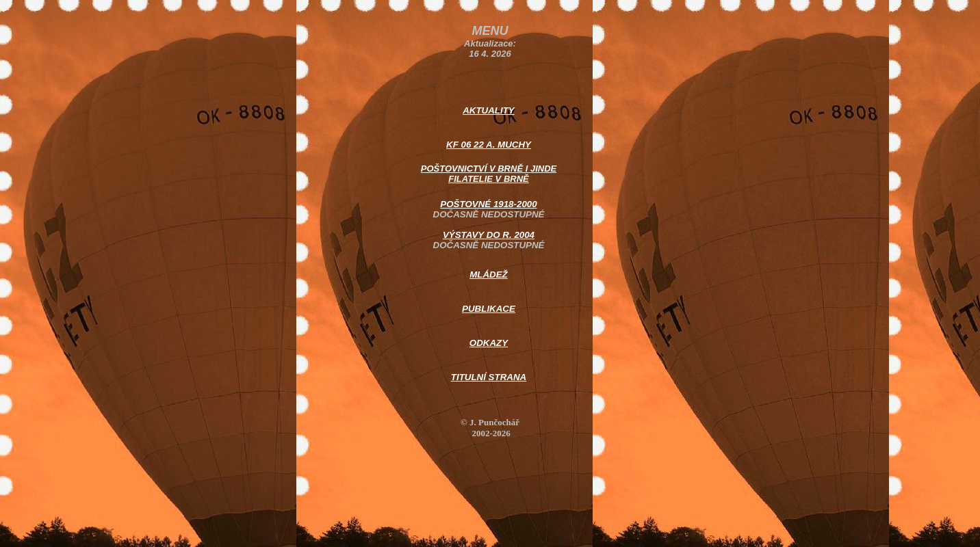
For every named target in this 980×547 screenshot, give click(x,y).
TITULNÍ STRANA (489, 377)
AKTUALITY (489, 110)
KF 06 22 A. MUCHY (489, 145)
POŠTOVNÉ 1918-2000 (488, 204)
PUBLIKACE (489, 309)
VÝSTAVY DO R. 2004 (489, 235)
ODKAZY (489, 343)
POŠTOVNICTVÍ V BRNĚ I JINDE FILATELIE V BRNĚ (489, 174)
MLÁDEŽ (489, 275)
